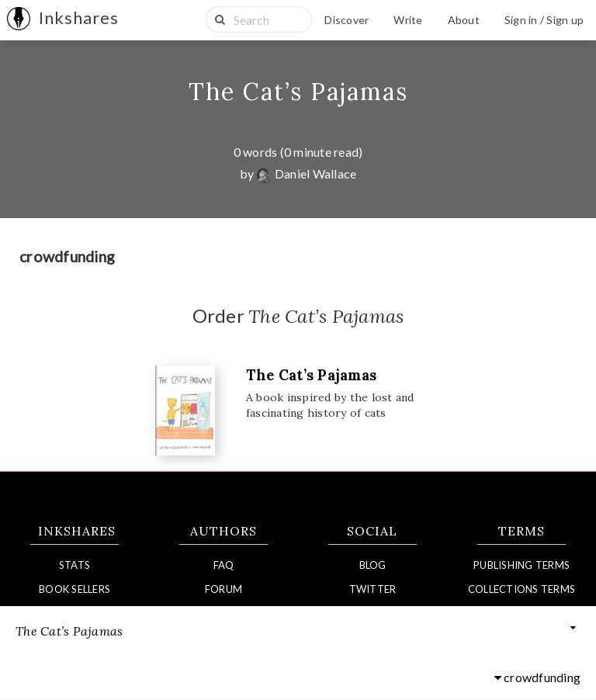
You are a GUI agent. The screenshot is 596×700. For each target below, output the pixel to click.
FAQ (224, 565)
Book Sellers (74, 589)
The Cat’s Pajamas (298, 92)
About (464, 20)
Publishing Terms (521, 565)
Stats (74, 565)
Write (408, 20)
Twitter (373, 589)
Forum (223, 589)
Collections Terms (521, 589)
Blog (373, 565)
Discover (347, 20)
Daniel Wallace (307, 173)
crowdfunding (538, 677)
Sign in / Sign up (544, 20)
